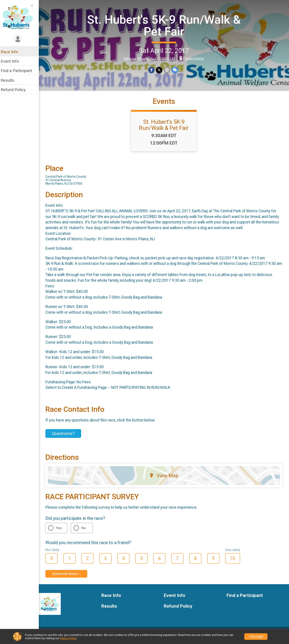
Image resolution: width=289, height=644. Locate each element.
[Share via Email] (168, 70)
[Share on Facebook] (153, 70)
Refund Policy (16, 90)
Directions (195, 58)
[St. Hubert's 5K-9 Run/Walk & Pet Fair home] (21, 17)
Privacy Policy (68, 638)
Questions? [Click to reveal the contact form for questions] (66, 437)
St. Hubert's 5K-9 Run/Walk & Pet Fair (165, 25)
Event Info (13, 61)
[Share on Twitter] (161, 70)
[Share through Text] (176, 70)
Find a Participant (19, 71)
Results (10, 80)
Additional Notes (68, 577)
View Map (165, 479)
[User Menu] (21, 39)
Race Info (12, 52)
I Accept (256, 637)
